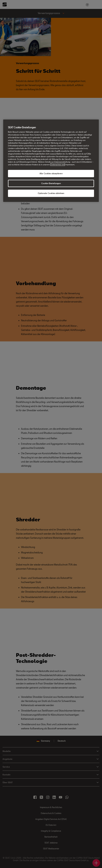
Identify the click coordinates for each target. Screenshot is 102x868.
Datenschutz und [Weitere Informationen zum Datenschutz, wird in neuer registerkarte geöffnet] (58, 165)
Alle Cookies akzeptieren (51, 173)
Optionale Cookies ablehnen (51, 193)
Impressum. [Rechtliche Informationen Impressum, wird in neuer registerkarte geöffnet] (70, 165)
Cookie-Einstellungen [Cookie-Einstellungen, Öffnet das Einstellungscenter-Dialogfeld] (51, 183)
